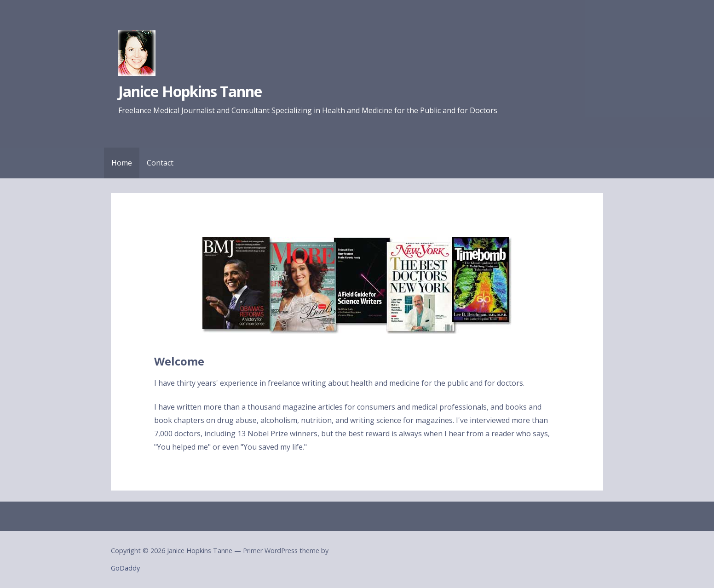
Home (122, 163)
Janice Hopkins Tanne (190, 91)
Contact (160, 163)
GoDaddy (125, 568)
